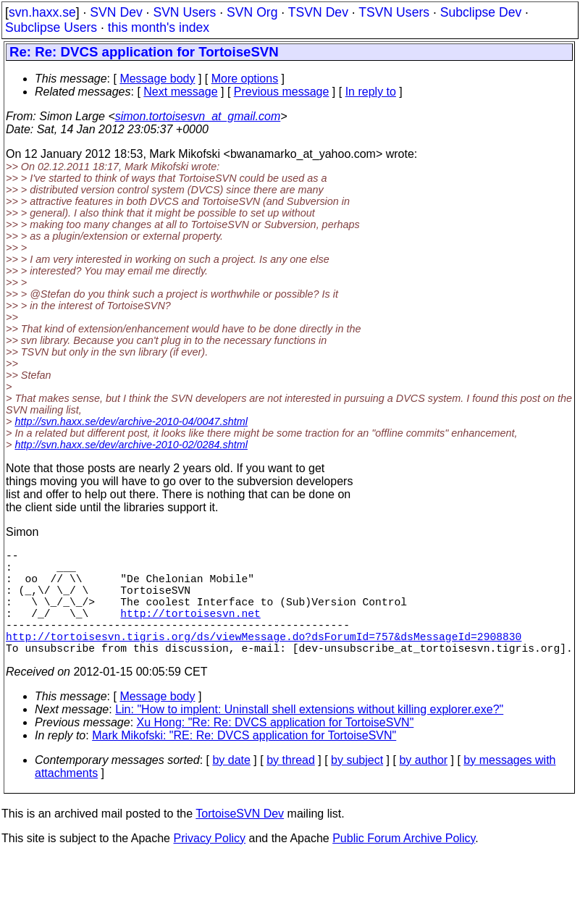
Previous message (282, 92)
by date (231, 786)
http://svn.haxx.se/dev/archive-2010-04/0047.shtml (131, 421)
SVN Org (252, 12)
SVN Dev (116, 12)
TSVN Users (394, 12)
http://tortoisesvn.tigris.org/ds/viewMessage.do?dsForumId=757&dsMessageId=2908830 (264, 659)
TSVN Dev (318, 12)
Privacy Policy (209, 864)
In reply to (371, 92)
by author (423, 786)
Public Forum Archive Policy (404, 864)
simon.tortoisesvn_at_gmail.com (198, 116)
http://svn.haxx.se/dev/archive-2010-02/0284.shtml (131, 445)
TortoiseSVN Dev (240, 840)
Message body (157, 79)
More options (245, 79)
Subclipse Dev (481, 12)
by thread (291, 786)
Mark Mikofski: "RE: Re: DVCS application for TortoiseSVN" (244, 761)
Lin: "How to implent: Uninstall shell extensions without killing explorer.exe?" (309, 735)
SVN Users (184, 12)
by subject (357, 786)
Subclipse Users (51, 28)
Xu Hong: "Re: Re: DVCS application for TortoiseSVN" (276, 748)
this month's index (159, 28)
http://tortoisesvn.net (190, 630)
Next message (180, 92)
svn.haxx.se (42, 12)
